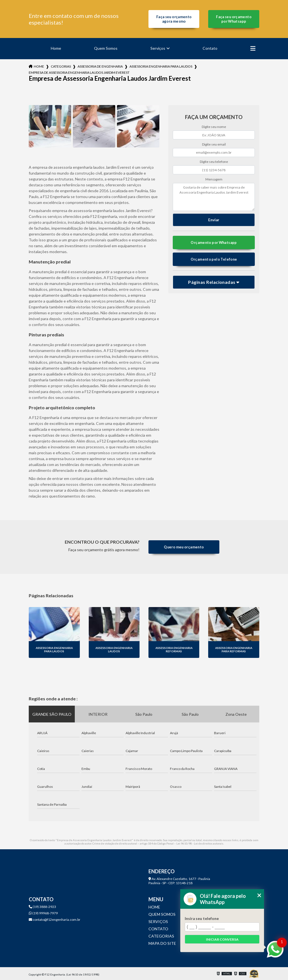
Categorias (61, 66)
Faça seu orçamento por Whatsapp (234, 19)
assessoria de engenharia (100, 66)
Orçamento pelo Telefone (214, 259)
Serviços (158, 48)
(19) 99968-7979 (43, 913)
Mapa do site (162, 943)
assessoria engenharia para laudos (161, 66)
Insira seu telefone (202, 919)
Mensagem (214, 179)
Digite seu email (214, 144)
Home (56, 48)
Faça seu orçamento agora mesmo (174, 19)
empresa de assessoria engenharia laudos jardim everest (79, 72)
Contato (210, 48)
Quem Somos (106, 48)
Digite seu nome (214, 127)
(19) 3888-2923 (42, 907)
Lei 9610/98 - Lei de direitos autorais (200, 843)
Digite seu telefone (214, 162)
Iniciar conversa (222, 939)
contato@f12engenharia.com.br (55, 920)
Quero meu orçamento (184, 547)
